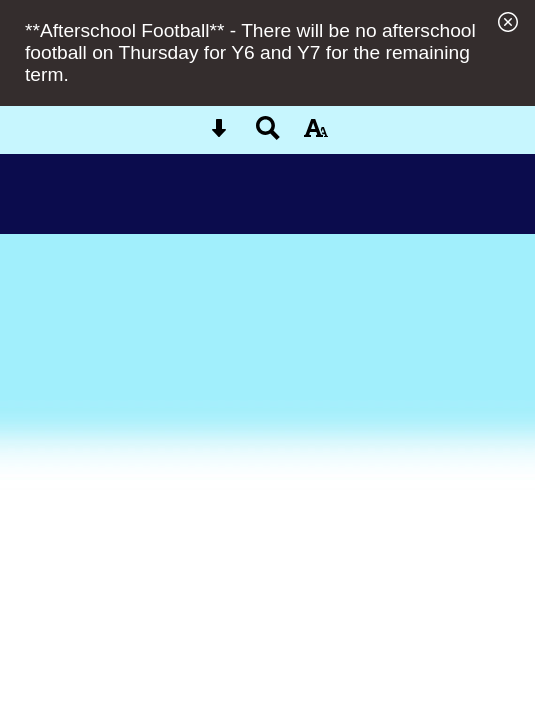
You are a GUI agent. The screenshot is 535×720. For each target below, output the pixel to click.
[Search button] (268, 134)
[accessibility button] (316, 134)
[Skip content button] (219, 134)
